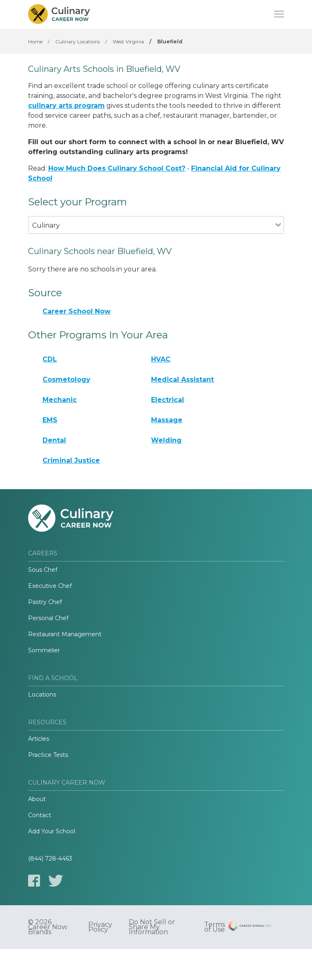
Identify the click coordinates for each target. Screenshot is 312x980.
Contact (40, 815)
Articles (39, 739)
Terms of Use (215, 927)
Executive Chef (50, 586)
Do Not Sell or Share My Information (152, 927)
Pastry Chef (45, 602)
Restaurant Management (65, 634)
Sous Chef (43, 570)
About (37, 799)
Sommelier (44, 650)
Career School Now (77, 311)
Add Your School (52, 831)
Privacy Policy (100, 927)
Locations (42, 695)
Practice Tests (48, 755)
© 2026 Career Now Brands (48, 927)
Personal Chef (48, 618)
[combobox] (152, 237)
